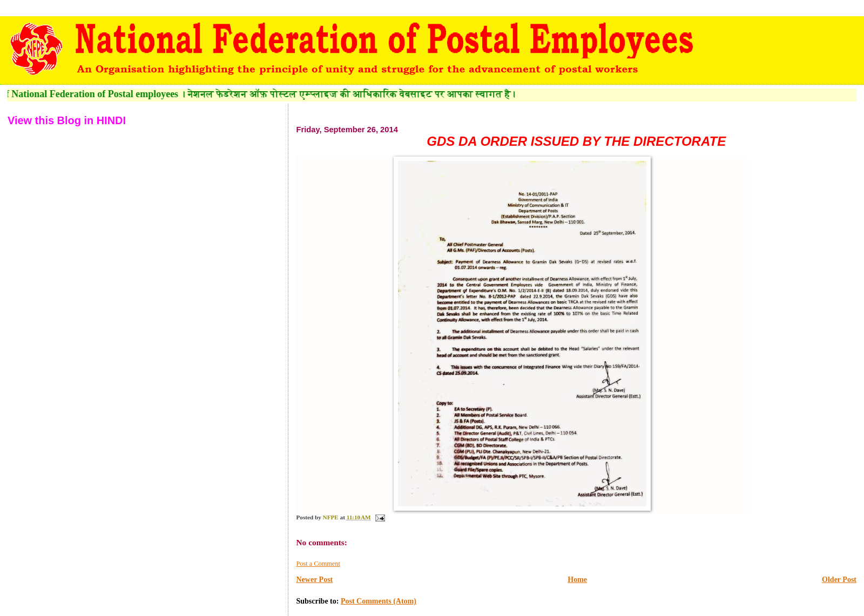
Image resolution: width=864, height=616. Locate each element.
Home (577, 580)
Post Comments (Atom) (379, 601)
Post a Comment (318, 564)
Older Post (839, 580)
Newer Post (314, 580)
